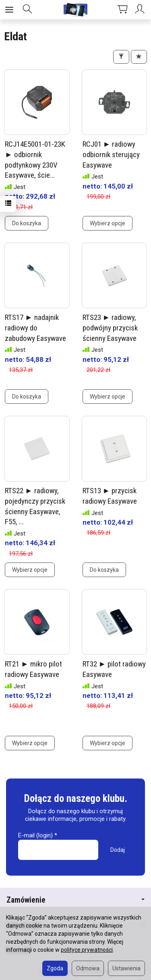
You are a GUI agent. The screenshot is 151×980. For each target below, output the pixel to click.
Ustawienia (126, 968)
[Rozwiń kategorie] (9, 10)
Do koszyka (27, 223)
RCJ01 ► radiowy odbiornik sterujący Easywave (111, 154)
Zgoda (55, 968)
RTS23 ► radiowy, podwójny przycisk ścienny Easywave (110, 328)
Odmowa (88, 968)
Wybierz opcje (108, 223)
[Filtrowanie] (121, 57)
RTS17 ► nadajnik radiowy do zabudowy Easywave (35, 328)
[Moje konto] (141, 10)
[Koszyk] (122, 10)
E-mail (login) (35, 835)
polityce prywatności (87, 950)
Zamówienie (75, 900)
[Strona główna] (76, 10)
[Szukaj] (27, 10)
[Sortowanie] (139, 57)
